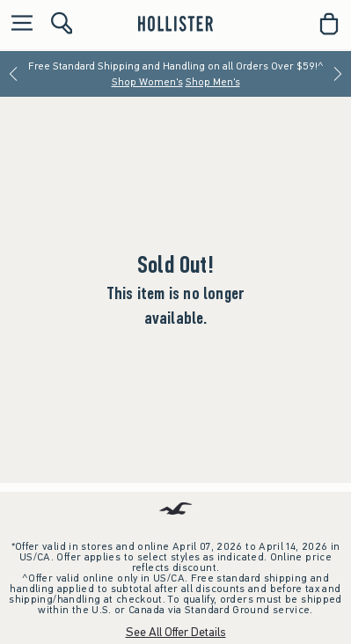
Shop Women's (147, 82)
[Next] (338, 74)
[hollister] (175, 24)
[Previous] (13, 74)
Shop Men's (213, 82)
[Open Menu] (18, 24)
